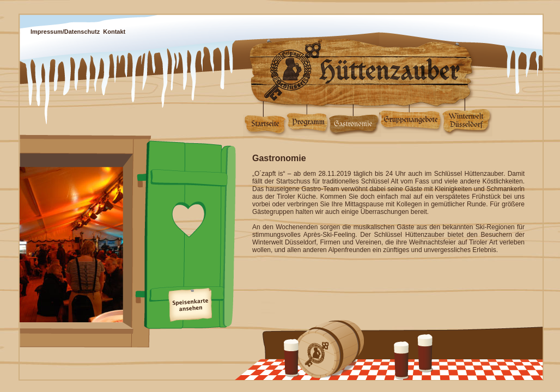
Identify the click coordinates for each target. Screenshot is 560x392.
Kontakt (114, 32)
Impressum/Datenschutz (65, 32)
